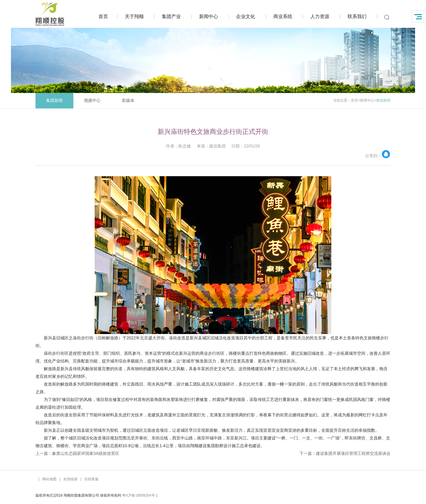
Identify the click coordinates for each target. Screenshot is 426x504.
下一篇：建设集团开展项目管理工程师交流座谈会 (345, 453)
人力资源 (320, 16)
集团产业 (171, 16)
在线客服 (91, 479)
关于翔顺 (134, 16)
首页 (103, 16)
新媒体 (128, 100)
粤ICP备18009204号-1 (140, 495)
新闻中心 (209, 16)
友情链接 (70, 479)
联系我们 (357, 16)
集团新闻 (54, 100)
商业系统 (283, 16)
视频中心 (92, 100)
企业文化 (246, 16)
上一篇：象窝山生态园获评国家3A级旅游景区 (77, 453)
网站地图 (49, 479)
